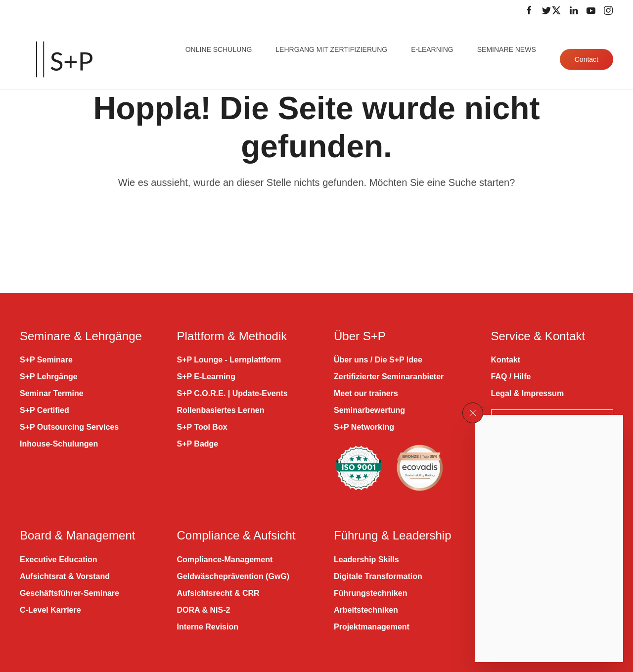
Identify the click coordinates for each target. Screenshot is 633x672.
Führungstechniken (370, 593)
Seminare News (507, 49)
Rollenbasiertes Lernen (221, 410)
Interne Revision (208, 627)
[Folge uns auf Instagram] (608, 10)
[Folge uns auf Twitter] (551, 10)
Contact (587, 59)
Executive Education (59, 560)
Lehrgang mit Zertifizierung (331, 49)
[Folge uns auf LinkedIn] (574, 10)
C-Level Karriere (50, 610)
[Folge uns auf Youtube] (591, 10)
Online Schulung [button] (219, 49)
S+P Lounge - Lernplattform (229, 360)
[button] (473, 413)
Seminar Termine (52, 393)
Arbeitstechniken (366, 610)
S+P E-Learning (206, 377)
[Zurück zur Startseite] (64, 59)
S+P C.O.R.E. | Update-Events (232, 393)
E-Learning (432, 49)
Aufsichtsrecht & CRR (218, 593)
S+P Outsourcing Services (69, 427)
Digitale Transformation (378, 576)
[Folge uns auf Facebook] (529, 10)
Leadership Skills (366, 560)
